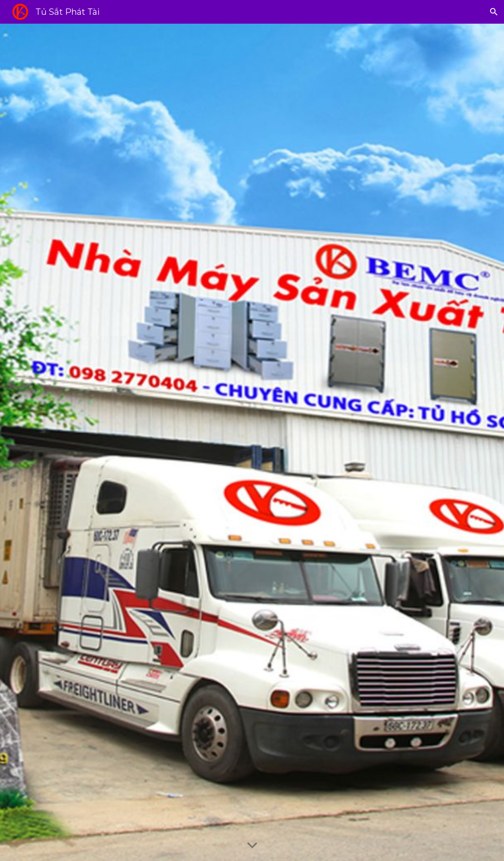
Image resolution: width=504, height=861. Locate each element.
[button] (494, 12)
